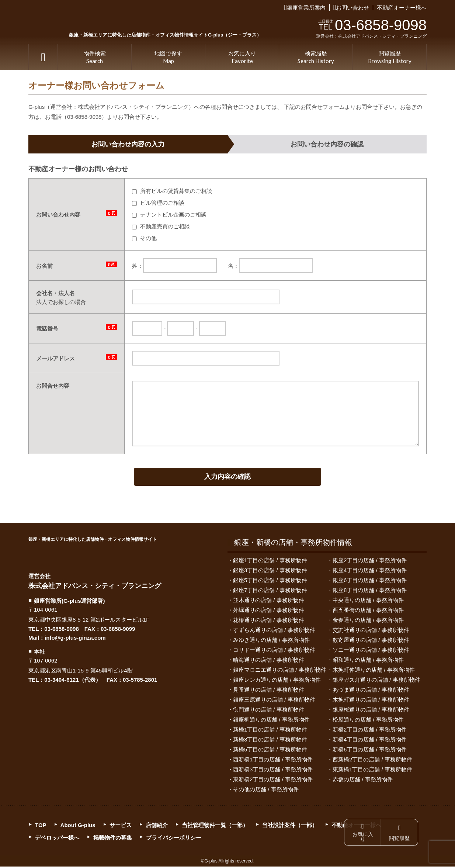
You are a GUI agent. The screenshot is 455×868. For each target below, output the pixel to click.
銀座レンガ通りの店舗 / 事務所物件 (277, 681)
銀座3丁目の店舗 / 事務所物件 (270, 572)
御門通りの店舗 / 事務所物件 (269, 711)
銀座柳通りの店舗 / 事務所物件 (271, 721)
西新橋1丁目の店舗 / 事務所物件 (273, 761)
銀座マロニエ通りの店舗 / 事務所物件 (280, 671)
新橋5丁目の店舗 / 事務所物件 (270, 751)
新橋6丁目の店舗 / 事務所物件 (370, 751)
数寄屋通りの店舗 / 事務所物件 (371, 641)
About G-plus (78, 826)
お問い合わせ (352, 8)
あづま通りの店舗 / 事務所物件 (371, 691)
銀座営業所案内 (306, 8)
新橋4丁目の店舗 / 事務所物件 (370, 741)
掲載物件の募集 (113, 839)
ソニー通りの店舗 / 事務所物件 (371, 651)
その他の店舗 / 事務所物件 (266, 791)
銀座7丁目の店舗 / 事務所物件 (270, 592)
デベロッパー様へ (57, 839)
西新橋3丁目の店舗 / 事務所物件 (273, 771)
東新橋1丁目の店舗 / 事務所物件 (372, 771)
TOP (43, 57)
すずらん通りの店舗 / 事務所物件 (274, 631)
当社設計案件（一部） (290, 826)
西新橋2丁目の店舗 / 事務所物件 (372, 761)
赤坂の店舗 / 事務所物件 (363, 781)
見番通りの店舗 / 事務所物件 (269, 691)
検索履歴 (316, 58)
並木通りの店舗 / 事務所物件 (269, 601)
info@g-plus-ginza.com (75, 639)
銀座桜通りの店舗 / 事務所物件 (371, 711)
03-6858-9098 (61, 631)
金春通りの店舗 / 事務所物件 (368, 621)
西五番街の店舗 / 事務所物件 (368, 611)
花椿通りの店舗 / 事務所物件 (269, 621)
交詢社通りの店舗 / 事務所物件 (371, 631)
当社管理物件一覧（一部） (215, 826)
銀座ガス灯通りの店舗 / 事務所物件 (376, 681)
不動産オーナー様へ (402, 8)
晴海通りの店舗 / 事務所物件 (269, 661)
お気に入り (242, 58)
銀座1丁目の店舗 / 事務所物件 (270, 562)
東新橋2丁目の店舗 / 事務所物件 (273, 781)
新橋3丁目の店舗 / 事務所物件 (270, 741)
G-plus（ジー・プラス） (43, 559)
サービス (121, 826)
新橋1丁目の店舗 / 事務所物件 (270, 731)
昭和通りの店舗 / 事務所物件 (368, 661)
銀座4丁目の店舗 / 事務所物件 (370, 572)
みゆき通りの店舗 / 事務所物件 (271, 641)
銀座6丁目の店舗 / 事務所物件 (370, 582)
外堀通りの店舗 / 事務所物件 (269, 611)
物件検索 (95, 58)
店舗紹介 (157, 826)
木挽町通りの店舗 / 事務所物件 (371, 701)
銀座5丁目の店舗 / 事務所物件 (270, 582)
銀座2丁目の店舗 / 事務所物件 (370, 562)
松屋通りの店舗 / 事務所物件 (368, 721)
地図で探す (168, 58)
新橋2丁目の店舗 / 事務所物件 (370, 731)
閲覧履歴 (390, 58)
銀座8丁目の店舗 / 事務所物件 (370, 592)
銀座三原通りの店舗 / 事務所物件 (274, 701)
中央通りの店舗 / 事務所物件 (368, 601)
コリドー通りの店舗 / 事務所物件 (274, 651)
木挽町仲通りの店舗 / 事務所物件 (374, 671)
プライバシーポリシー (174, 839)
